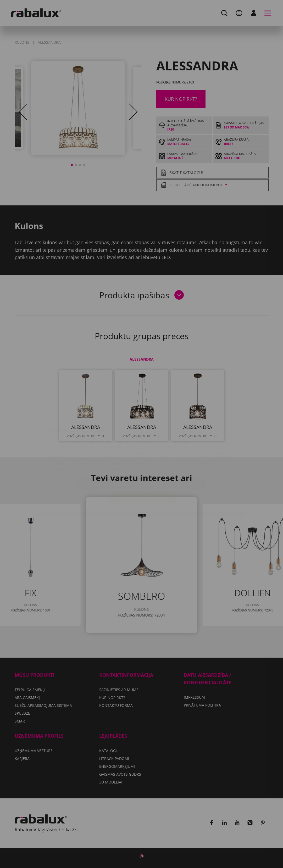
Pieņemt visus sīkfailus (141, 467)
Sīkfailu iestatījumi (106, 453)
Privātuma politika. (155, 438)
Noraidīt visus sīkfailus (171, 453)
